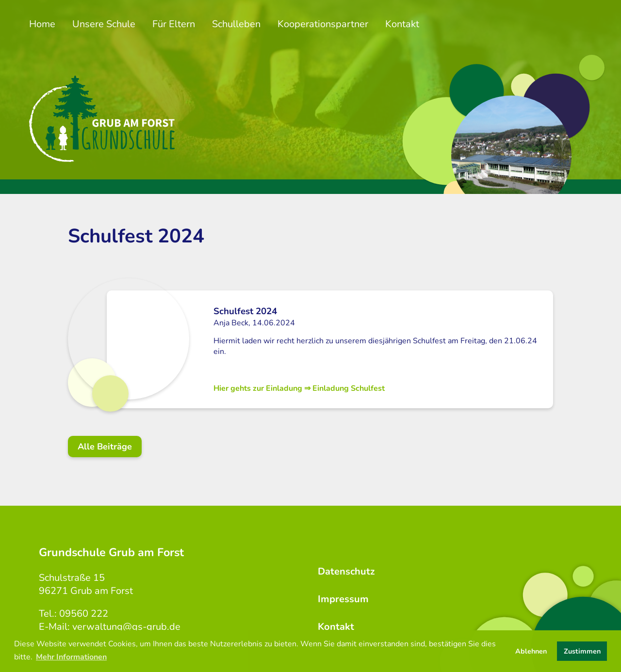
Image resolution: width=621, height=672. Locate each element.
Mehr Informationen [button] (71, 657)
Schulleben (236, 24)
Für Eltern (174, 24)
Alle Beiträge (105, 447)
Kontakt (402, 24)
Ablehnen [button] (531, 651)
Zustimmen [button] (582, 651)
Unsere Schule (104, 24)
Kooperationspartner (323, 24)
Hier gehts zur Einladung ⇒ (299, 388)
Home (42, 24)
